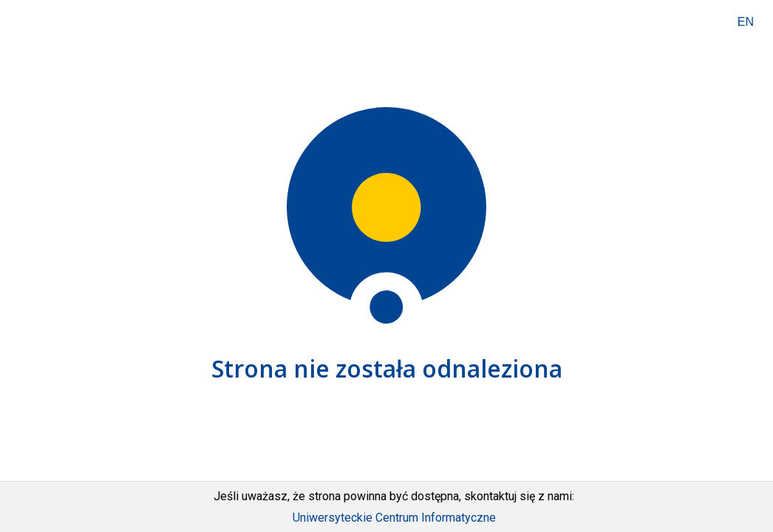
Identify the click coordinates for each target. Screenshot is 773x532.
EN (746, 22)
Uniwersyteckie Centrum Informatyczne (394, 518)
